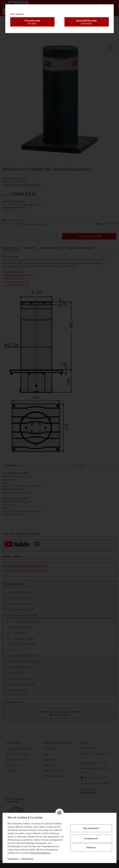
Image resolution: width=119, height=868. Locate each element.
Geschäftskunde (87, 22)
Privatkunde (32, 22)
